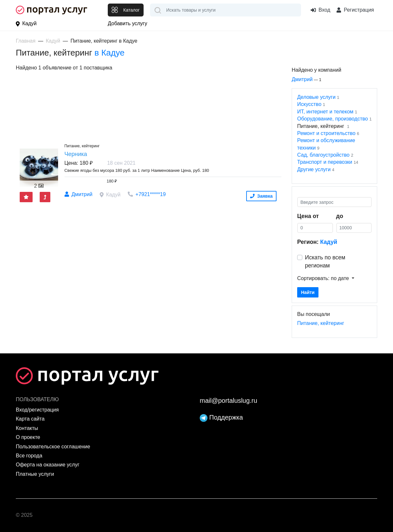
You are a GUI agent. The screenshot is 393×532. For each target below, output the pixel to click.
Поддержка (221, 417)
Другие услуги (314, 169)
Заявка (261, 196)
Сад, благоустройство (323, 155)
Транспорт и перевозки (325, 162)
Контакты (27, 428)
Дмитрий (302, 79)
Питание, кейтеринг (321, 323)
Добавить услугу (127, 23)
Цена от (308, 216)
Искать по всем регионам (325, 261)
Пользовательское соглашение (53, 447)
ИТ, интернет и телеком (325, 112)
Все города (29, 456)
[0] (315, 228)
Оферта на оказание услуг (48, 465)
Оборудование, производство (333, 119)
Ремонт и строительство (326, 133)
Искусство (309, 104)
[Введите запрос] (334, 202)
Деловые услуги (316, 97)
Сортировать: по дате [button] (324, 278)
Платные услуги (35, 474)
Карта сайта (30, 419)
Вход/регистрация (37, 410)
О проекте (28, 437)
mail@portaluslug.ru (228, 401)
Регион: (317, 242)
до (340, 216)
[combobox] (226, 10)
